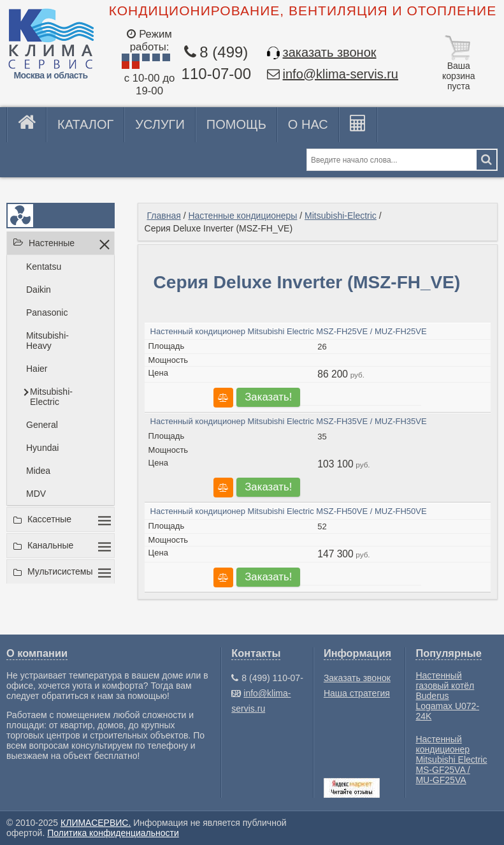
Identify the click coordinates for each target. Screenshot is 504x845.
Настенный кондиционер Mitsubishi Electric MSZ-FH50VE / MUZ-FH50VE (289, 511)
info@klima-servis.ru (341, 74)
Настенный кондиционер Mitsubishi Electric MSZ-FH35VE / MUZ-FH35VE (289, 421)
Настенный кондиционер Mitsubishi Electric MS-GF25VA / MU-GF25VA (451, 760)
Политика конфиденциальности (113, 833)
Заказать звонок (357, 678)
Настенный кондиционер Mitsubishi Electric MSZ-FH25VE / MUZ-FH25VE (289, 331)
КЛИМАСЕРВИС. (96, 823)
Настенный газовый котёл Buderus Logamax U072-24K (447, 696)
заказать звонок (330, 52)
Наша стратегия (357, 693)
